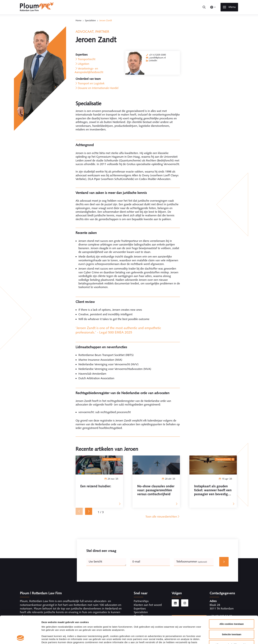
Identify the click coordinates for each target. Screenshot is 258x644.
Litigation (83, 64)
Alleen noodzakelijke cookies (232, 619)
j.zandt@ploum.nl (157, 58)
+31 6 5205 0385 (157, 55)
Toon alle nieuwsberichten (163, 517)
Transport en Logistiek (91, 83)
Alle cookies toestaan (232, 598)
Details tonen (171, 638)
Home (78, 20)
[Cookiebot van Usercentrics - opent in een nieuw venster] (20, 638)
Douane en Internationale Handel (98, 88)
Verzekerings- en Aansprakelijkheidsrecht (89, 70)
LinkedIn (153, 60)
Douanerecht (110, 459)
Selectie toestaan (232, 608)
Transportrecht (87, 59)
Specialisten (90, 20)
